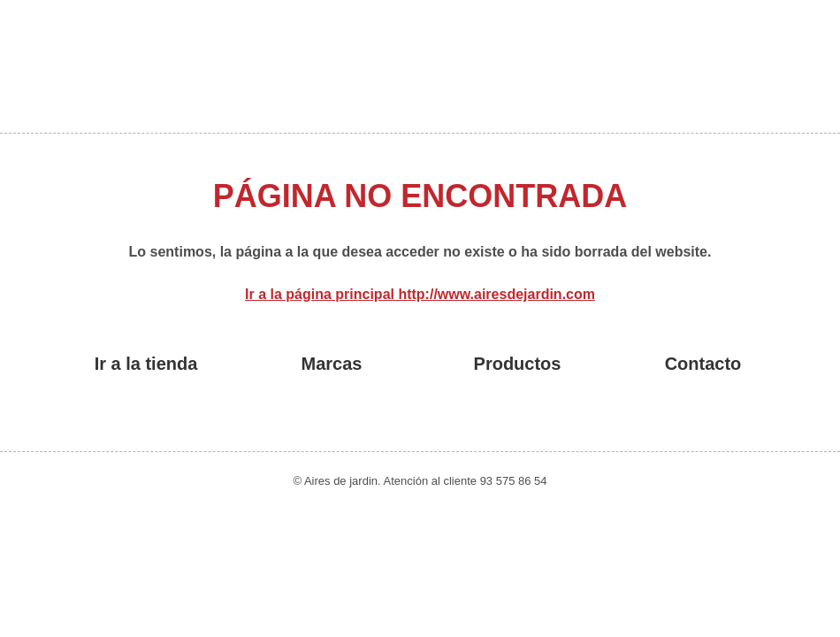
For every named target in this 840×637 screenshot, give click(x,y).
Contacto (703, 364)
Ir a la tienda (146, 364)
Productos (518, 364)
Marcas (332, 364)
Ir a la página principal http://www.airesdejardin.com (420, 294)
